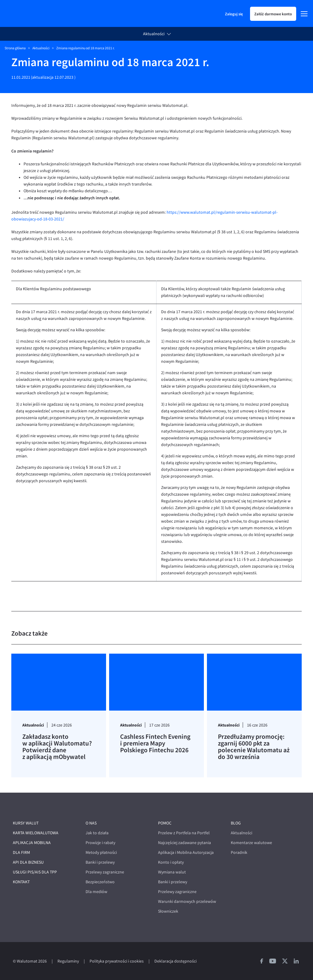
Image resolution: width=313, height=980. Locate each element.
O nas (91, 823)
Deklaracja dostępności (175, 961)
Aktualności (154, 34)
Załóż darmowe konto (273, 14)
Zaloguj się (234, 14)
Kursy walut (26, 823)
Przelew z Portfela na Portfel (184, 833)
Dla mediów (96, 892)
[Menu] (304, 14)
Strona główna (15, 48)
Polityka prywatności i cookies (117, 961)
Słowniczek (168, 911)
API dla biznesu (28, 862)
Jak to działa (97, 833)
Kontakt (21, 882)
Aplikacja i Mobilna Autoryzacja (186, 852)
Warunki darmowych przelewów (187, 901)
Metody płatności (101, 852)
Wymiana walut (172, 872)
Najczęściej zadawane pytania (184, 843)
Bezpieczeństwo (100, 882)
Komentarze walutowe (251, 843)
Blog (236, 823)
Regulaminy (68, 961)
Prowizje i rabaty (100, 843)
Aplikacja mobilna (32, 843)
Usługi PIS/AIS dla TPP (35, 872)
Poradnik (239, 852)
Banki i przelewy (100, 862)
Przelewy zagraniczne (105, 872)
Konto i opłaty (171, 862)
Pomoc (165, 823)
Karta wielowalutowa (36, 833)
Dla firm (21, 852)
